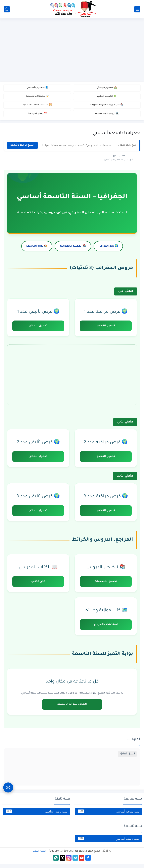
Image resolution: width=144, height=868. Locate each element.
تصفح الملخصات (106, 586)
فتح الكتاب (38, 586)
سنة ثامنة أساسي (37, 816)
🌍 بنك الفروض (108, 251)
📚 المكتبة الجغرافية (73, 251)
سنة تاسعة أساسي (109, 843)
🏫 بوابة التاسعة (37, 251)
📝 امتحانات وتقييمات (37, 98)
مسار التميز (39, 856)
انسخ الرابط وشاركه (22, 150)
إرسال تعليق (127, 758)
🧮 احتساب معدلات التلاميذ (37, 108)
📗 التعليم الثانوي (107, 98)
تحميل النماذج (106, 330)
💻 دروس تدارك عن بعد (107, 117)
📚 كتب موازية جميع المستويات (107, 108)
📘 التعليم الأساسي (37, 88)
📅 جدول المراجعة (37, 117)
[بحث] (7, 9)
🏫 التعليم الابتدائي (107, 88)
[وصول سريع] (8, 783)
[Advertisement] (72, 50)
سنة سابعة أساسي (109, 816)
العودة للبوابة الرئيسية (72, 709)
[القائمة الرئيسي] (137, 9)
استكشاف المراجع (106, 629)
